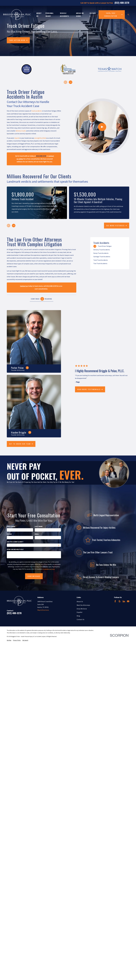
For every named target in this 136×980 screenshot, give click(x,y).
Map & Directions (43, 610)
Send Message (34, 576)
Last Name (39, 526)
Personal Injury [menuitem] (50, 15)
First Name (11, 526)
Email (37, 534)
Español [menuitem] (93, 15)
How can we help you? (15, 549)
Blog (78, 616)
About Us (80, 602)
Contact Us (80, 619)
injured (17, 138)
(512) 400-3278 (122, 3)
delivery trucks (21, 131)
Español (79, 612)
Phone (9, 534)
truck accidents (37, 111)
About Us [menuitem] (39, 15)
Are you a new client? (15, 542)
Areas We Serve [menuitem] (80, 15)
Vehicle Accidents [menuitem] (64, 15)
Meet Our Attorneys (83, 605)
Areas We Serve (82, 609)
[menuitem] (110, 246)
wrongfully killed (40, 138)
